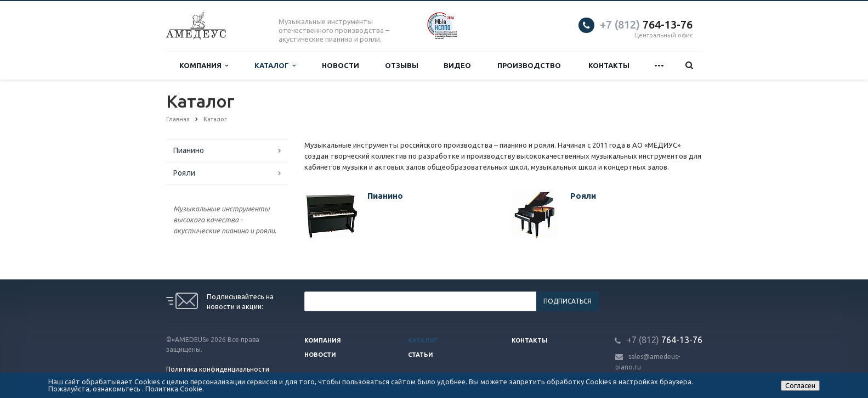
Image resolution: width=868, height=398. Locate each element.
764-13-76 (646, 24)
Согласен (800, 385)
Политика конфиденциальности (218, 369)
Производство (529, 65)
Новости (341, 65)
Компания (204, 66)
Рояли (184, 173)
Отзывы (402, 65)
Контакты (609, 65)
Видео (457, 65)
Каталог (275, 66)
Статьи (421, 355)
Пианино (189, 150)
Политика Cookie (174, 389)
